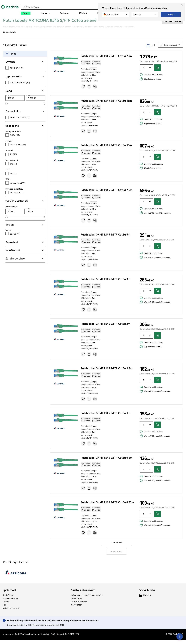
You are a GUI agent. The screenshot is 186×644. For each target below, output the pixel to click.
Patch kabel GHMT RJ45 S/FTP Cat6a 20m (106, 59)
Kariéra (6, 605)
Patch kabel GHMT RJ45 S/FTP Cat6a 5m (106, 238)
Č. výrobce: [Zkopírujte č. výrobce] (96, 66)
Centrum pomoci (79, 605)
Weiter (171, 14)
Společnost (10, 594)
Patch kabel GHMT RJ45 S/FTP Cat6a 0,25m (107, 506)
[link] (72, 24)
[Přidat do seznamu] (83, 90)
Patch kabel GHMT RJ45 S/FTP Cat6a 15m (106, 104)
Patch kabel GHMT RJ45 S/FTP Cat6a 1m (106, 417)
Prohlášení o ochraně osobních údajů (32, 638)
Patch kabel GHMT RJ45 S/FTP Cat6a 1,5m (107, 372)
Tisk (4, 608)
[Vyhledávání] (93, 7)
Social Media (147, 594)
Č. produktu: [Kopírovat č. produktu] (86, 66)
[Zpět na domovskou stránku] (10, 11)
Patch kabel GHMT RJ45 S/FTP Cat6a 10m (106, 149)
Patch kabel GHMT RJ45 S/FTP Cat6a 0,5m (107, 461)
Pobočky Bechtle (10, 602)
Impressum (8, 638)
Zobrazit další (117, 555)
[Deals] (26, 13)
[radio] (148, 48)
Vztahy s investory (12, 611)
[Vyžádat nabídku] (89, 90)
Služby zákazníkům (83, 594)
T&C (53, 638)
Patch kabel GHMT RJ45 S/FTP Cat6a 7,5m (107, 193)
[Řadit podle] (170, 48)
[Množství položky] (143, 71)
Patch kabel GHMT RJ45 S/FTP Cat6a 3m (106, 283)
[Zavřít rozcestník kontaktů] (180, 637)
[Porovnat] (95, 90)
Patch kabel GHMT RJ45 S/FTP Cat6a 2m (106, 327)
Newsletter (76, 608)
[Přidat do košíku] (158, 71)
